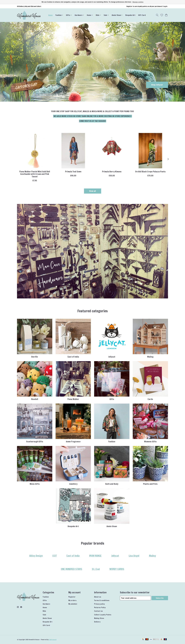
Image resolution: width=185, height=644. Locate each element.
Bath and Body (112, 484)
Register (72, 597)
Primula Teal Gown (73, 172)
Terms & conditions (102, 600)
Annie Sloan (112, 526)
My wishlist (73, 604)
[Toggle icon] (157, 15)
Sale (44, 615)
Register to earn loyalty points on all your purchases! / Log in (147, 6)
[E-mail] (135, 598)
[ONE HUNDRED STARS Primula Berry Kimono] (112, 151)
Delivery (97, 622)
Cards (150, 399)
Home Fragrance (73, 442)
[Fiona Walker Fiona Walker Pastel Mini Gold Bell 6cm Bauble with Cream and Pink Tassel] (35, 151)
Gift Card (142, 15)
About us (98, 597)
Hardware (46, 604)
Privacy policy (99, 604)
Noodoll (35, 399)
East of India (73, 357)
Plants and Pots (150, 484)
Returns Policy (100, 607)
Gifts (112, 399)
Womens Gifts (150, 442)
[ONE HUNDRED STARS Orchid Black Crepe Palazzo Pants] (150, 151)
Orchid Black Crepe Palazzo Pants (150, 172)
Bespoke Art (130, 15)
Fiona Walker (73, 399)
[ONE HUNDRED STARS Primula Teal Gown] (73, 151)
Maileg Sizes (99, 618)
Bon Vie (35, 357)
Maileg (150, 357)
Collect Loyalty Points (103, 615)
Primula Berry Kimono (112, 172)
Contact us (98, 611)
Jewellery (73, 484)
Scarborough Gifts (35, 442)
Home (50, 15)
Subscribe (160, 598)
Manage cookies (138, 2)
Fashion (112, 442)
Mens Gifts (35, 484)
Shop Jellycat (157, 85)
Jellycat (112, 357)
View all (93, 191)
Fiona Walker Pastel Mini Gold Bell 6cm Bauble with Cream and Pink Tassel (35, 174)
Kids (44, 611)
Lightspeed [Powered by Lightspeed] (53, 640)
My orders (72, 600)
